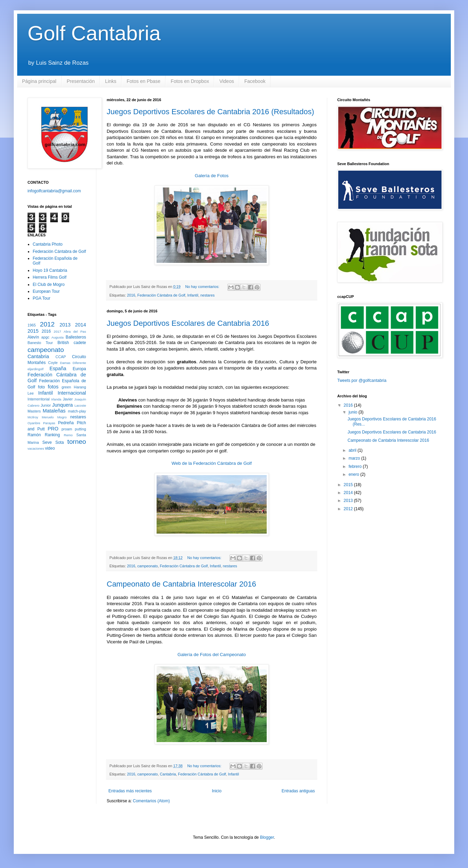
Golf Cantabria (94, 33)
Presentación (81, 81)
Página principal (39, 81)
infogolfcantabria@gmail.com (54, 191)
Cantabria (168, 774)
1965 (32, 325)
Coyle (53, 363)
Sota (60, 442)
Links (111, 81)
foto (41, 387)
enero (354, 474)
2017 (57, 331)
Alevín (33, 337)
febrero (356, 467)
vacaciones (36, 448)
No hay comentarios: (203, 287)
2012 (47, 324)
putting (81, 429)
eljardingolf (35, 369)
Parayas (49, 423)
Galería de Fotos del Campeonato (212, 655)
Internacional (72, 393)
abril (353, 450)
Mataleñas (54, 411)
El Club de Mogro (49, 285)
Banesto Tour (40, 343)
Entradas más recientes (130, 791)
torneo (77, 442)
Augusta (58, 337)
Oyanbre (34, 423)
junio (354, 412)
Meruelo (48, 417)
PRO (53, 429)
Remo (68, 435)
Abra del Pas (75, 331)
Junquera (63, 405)
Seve (47, 442)
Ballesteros (76, 337)
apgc (45, 337)
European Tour (46, 291)
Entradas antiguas (298, 791)
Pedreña (66, 423)
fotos (53, 387)
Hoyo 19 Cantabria (50, 270)
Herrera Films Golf (50, 277)
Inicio (217, 791)
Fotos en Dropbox (190, 81)
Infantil (193, 295)
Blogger (267, 837)
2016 (131, 295)
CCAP (61, 357)
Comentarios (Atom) (151, 801)
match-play (77, 411)
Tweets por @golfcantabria (362, 381)
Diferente (79, 363)
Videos (227, 81)
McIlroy (33, 417)
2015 (33, 331)
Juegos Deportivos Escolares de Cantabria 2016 (188, 323)
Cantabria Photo (48, 244)
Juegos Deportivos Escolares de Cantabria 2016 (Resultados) (210, 112)
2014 (81, 325)
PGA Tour (41, 298)
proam (67, 429)
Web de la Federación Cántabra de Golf (212, 463)
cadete (80, 343)
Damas (65, 363)
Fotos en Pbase (143, 81)
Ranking (52, 435)
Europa (79, 369)
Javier (68, 399)
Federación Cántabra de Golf (161, 295)
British (63, 343)
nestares (207, 295)
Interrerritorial (39, 399)
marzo (355, 458)
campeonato (147, 566)
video (50, 448)
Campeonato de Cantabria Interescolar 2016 (181, 584)
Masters (34, 411)
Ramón (34, 435)
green (66, 387)
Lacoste (80, 405)
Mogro (62, 417)
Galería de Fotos (212, 176)
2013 (65, 325)
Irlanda (56, 399)
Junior (46, 405)
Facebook (255, 81)
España (58, 368)
